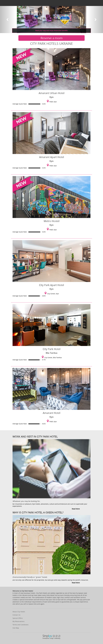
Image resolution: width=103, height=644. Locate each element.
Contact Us (16, 615)
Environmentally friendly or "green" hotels (30, 577)
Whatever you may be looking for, (26, 501)
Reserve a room (52, 38)
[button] (8, 20)
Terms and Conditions (21, 625)
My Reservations (19, 621)
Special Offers (18, 618)
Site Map (16, 628)
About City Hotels (19, 612)
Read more (76, 509)
